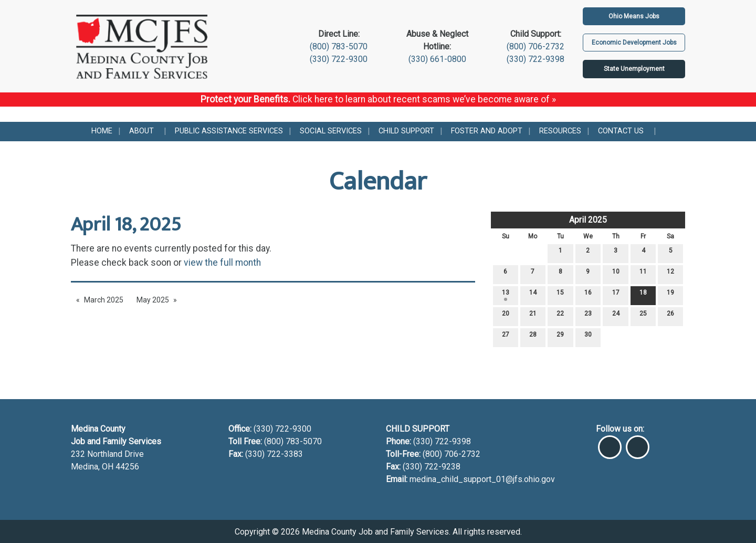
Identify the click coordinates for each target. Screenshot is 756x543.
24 (616, 316)
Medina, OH (93, 467)
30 (588, 337)
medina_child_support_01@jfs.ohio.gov (482, 479)
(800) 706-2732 (535, 46)
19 (670, 295)
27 (506, 337)
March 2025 (104, 300)
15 (560, 295)
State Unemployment (634, 69)
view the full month (222, 263)
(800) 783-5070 (339, 46)
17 (616, 295)
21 (533, 316)
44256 (127, 467)
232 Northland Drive (107, 454)
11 (643, 274)
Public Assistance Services (229, 131)
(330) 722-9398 (535, 59)
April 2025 (588, 220)
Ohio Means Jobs (634, 16)
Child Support (406, 131)
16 (588, 295)
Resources (560, 131)
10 (616, 274)
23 (588, 316)
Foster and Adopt (487, 131)
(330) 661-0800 (437, 59)
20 (506, 316)
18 (643, 295)
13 (506, 295)
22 (560, 316)
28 (533, 337)
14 (533, 295)
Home (102, 131)
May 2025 (153, 300)
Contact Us (621, 131)
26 (670, 316)
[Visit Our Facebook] (610, 443)
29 (560, 337)
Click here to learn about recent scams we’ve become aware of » (424, 99)
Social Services (331, 131)
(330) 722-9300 (339, 59)
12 (670, 274)
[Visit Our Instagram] (638, 443)
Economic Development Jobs (634, 43)
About (141, 131)
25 (643, 316)
